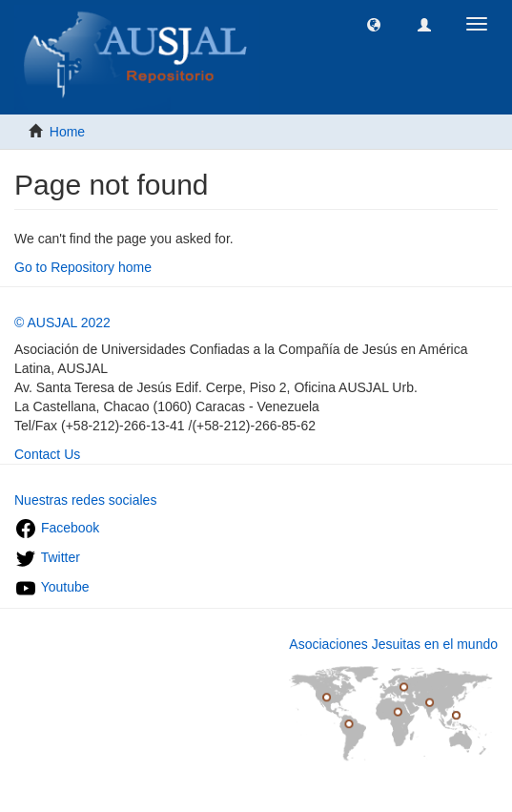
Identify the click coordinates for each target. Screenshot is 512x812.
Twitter (47, 557)
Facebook (57, 528)
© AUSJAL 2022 (62, 323)
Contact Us (47, 454)
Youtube (52, 587)
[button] (374, 24)
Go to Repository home (83, 267)
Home (67, 132)
